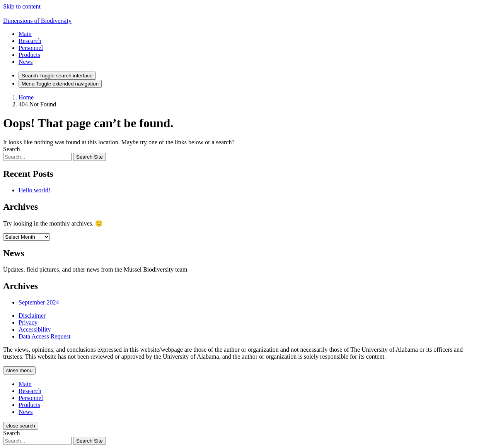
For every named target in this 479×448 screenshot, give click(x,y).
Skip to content (22, 6)
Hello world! (34, 190)
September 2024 (39, 302)
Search (12, 149)
